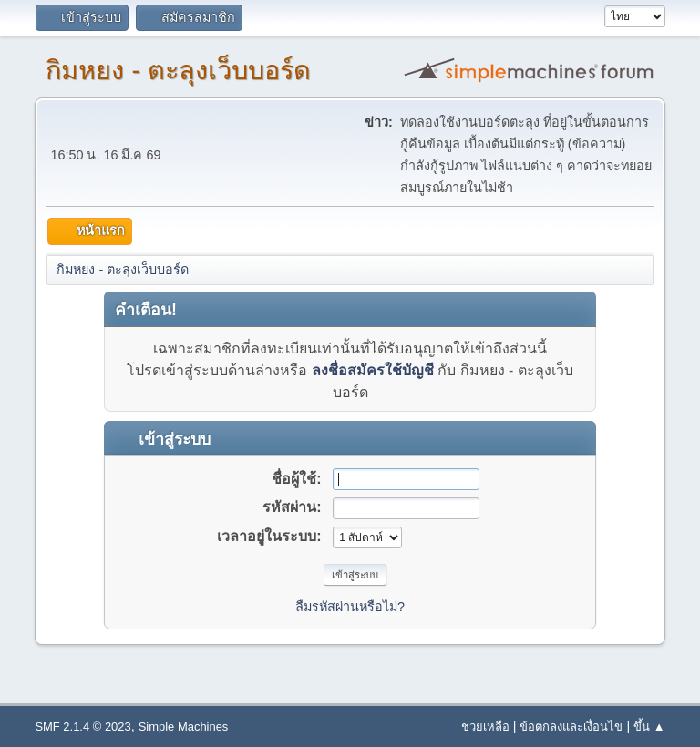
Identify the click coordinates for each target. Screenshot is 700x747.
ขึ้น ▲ (649, 727)
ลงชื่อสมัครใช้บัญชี (373, 370)
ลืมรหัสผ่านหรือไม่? (350, 607)
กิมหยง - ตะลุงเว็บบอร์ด (178, 70)
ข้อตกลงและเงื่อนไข (571, 727)
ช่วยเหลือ (485, 727)
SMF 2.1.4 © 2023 (82, 727)
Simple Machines (184, 727)
